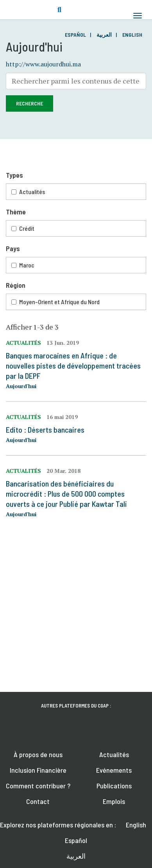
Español (75, 35)
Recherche (30, 103)
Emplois (114, 801)
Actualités (32, 192)
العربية (104, 35)
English (132, 35)
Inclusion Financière (38, 770)
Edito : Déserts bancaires (45, 430)
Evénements (114, 770)
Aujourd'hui (21, 386)
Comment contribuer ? (38, 786)
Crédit (27, 228)
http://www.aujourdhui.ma (43, 64)
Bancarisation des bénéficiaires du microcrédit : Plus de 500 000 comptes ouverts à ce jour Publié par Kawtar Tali (66, 494)
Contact (38, 801)
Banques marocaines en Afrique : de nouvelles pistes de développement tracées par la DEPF (73, 365)
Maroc (27, 265)
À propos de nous (38, 754)
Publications (114, 786)
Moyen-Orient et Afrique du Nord (59, 302)
